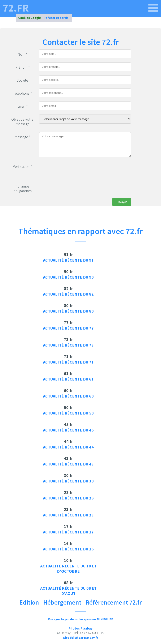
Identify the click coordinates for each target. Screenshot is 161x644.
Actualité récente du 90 (68, 277)
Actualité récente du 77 (68, 328)
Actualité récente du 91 (68, 260)
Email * (22, 106)
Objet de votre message (22, 122)
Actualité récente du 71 (68, 362)
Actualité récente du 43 (68, 464)
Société (22, 80)
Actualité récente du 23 (68, 515)
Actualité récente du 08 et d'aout (68, 591)
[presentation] (71, 170)
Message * (23, 137)
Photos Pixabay (80, 628)
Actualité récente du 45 (68, 430)
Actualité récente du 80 (68, 311)
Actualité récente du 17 (68, 532)
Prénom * (23, 67)
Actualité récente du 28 (68, 498)
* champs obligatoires (23, 189)
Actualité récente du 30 (68, 481)
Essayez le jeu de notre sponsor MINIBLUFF (81, 619)
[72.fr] (153, 8)
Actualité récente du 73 (68, 345)
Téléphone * (23, 93)
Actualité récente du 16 (68, 549)
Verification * (22, 167)
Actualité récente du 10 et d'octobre (68, 568)
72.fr (16, 8)
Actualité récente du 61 (68, 379)
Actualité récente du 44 (68, 447)
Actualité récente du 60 (68, 396)
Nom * (23, 54)
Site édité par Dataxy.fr (81, 637)
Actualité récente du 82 (68, 294)
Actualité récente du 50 (68, 413)
